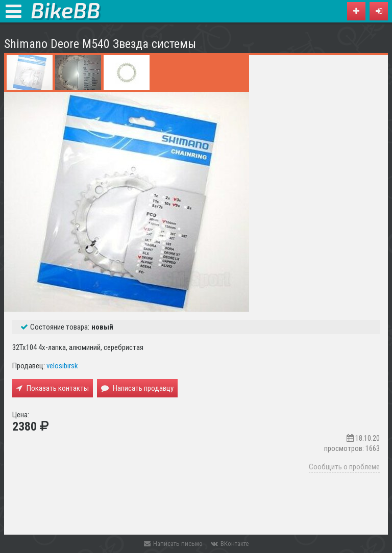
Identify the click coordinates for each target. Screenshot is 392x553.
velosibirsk (62, 366)
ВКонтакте (230, 544)
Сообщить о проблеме (344, 467)
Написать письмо (173, 544)
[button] (379, 11)
